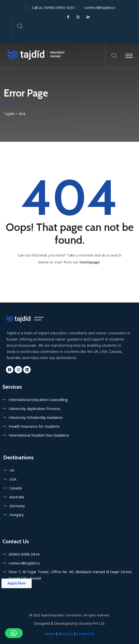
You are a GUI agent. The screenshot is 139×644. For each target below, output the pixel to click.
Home (50, 634)
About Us (66, 634)
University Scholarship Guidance (36, 417)
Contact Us (85, 634)
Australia (17, 497)
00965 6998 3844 (24, 554)
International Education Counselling (38, 400)
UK (12, 470)
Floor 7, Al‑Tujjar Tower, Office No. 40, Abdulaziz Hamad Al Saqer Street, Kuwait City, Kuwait (71, 575)
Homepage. (90, 262)
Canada (16, 488)
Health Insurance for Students (34, 426)
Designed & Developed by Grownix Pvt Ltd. (70, 624)
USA (13, 479)
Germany (17, 506)
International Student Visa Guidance (39, 435)
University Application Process (35, 408)
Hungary (17, 515)
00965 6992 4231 (60, 7)
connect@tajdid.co (100, 7)
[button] (14, 633)
